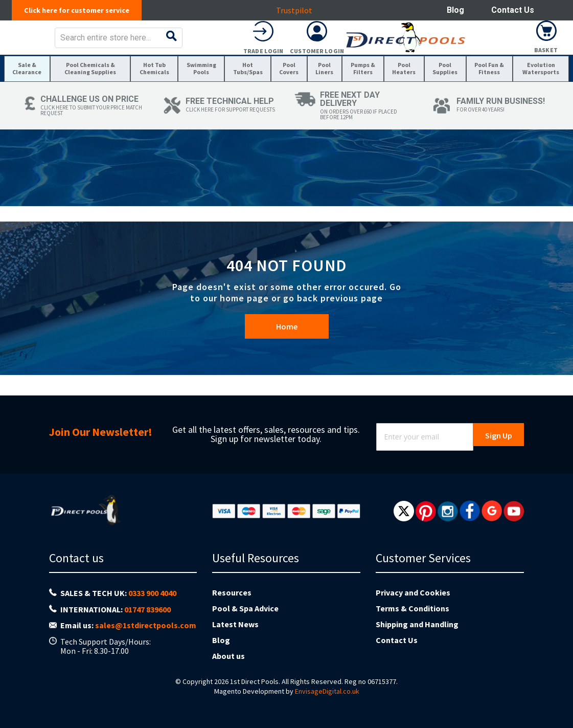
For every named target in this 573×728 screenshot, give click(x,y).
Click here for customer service (82, 10)
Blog (455, 10)
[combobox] (302, 45)
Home (287, 371)
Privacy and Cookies (413, 612)
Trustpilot (300, 10)
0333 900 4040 (152, 612)
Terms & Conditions (412, 628)
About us (228, 675)
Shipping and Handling (417, 644)
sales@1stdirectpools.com (146, 645)
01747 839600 (147, 629)
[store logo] (85, 45)
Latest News (235, 644)
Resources (232, 612)
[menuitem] (29, 98)
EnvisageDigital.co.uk (327, 711)
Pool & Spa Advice (245, 628)
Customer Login (493, 58)
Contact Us (513, 10)
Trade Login (439, 58)
